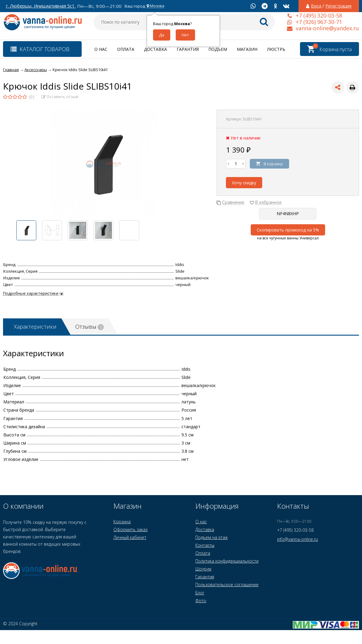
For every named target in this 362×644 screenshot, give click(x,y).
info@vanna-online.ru (297, 539)
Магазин (247, 49)
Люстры (277, 49)
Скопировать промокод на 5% (288, 230)
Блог (200, 593)
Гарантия (188, 49)
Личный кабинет (130, 537)
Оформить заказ (130, 529)
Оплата (126, 49)
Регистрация (338, 6)
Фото (201, 601)
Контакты (205, 545)
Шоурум (203, 569)
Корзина (122, 522)
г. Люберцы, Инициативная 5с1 (40, 6)
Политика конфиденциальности (227, 561)
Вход (316, 6)
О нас (101, 49)
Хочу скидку (244, 183)
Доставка (155, 49)
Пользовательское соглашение (227, 585)
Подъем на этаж (212, 537)
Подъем (218, 49)
